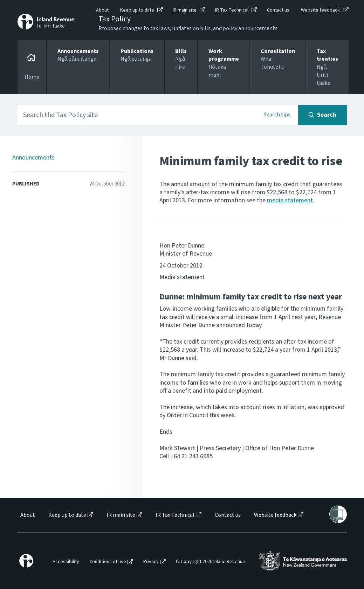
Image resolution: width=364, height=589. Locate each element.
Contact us (278, 10)
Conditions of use (108, 562)
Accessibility (66, 562)
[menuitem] (27, 515)
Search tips (277, 115)
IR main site (185, 10)
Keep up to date (137, 10)
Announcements (33, 158)
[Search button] (322, 115)
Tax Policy (115, 19)
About (102, 10)
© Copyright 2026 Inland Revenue (211, 562)
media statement (290, 200)
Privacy (151, 562)
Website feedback (320, 10)
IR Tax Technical (232, 10)
